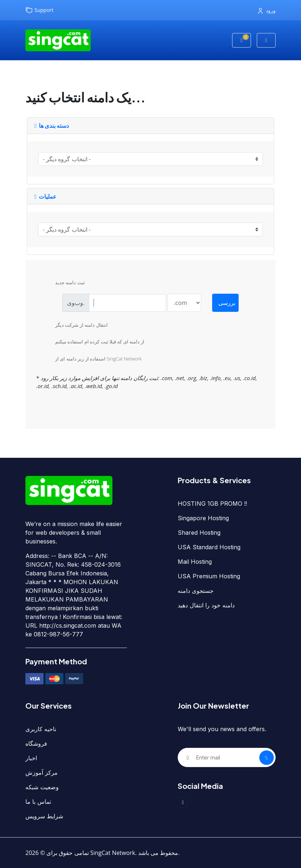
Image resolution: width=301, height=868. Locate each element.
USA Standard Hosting (209, 547)
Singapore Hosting (203, 518)
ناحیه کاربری (41, 729)
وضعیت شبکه (42, 787)
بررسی (227, 303)
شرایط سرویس (44, 816)
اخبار (31, 758)
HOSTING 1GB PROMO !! (212, 504)
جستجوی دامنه (196, 591)
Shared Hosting (199, 533)
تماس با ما (38, 802)
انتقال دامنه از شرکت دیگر (76, 326)
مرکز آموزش (42, 773)
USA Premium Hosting (209, 576)
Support (40, 10)
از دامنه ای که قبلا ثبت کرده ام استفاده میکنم (94, 342)
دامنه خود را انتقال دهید (206, 605)
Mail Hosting (195, 562)
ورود (267, 10)
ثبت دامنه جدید (64, 283)
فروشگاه (36, 743)
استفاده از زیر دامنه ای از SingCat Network (93, 359)
